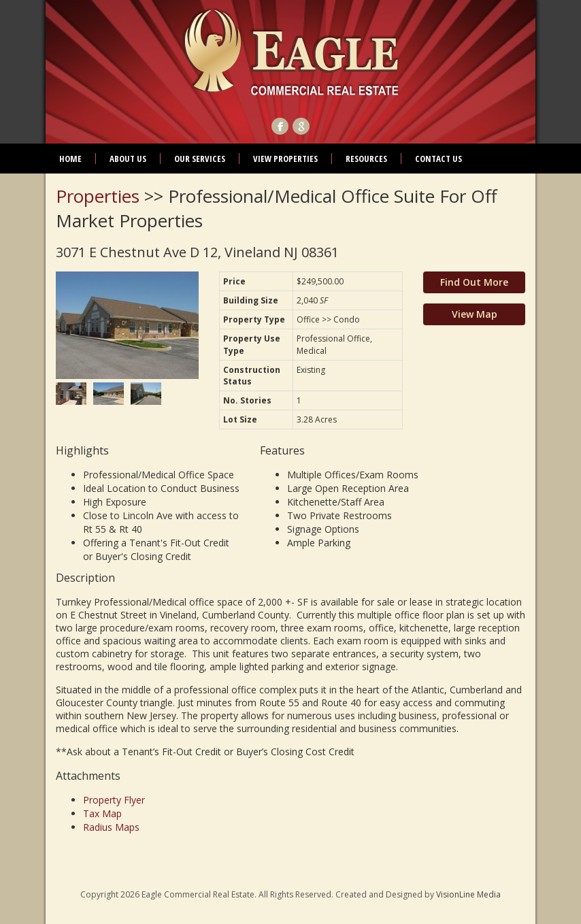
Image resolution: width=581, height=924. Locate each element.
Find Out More (474, 282)
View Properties (285, 159)
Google (301, 126)
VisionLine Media (468, 894)
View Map (475, 314)
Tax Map (102, 813)
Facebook (280, 126)
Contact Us (438, 159)
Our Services (200, 159)
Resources (366, 159)
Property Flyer (114, 800)
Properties (98, 196)
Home (70, 159)
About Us (128, 159)
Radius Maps (111, 827)
